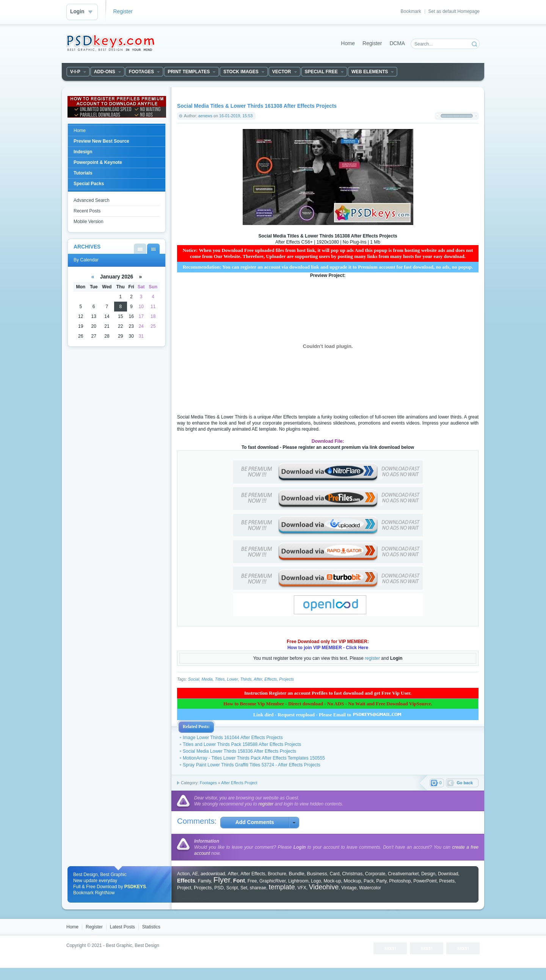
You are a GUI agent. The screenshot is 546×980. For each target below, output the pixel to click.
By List (140, 249)
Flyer (222, 880)
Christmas (352, 874)
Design (428, 874)
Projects (286, 679)
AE (195, 874)
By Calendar (153, 249)
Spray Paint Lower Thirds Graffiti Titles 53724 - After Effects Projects (252, 765)
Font (239, 881)
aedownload (213, 874)
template (282, 887)
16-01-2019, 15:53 (236, 116)
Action (183, 874)
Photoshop (400, 881)
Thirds (246, 679)
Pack (369, 881)
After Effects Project (239, 783)
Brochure (277, 874)
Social (194, 679)
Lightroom (298, 881)
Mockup (352, 881)
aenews (205, 116)
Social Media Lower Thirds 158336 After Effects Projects (239, 751)
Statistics (151, 927)
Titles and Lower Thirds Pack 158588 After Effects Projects (242, 744)
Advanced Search (92, 200)
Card (334, 874)
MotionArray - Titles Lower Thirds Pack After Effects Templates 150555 (254, 758)
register (372, 658)
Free (252, 881)
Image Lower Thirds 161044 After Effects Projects (233, 738)
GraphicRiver (272, 881)
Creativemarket (403, 874)
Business (317, 874)
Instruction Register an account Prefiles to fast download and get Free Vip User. (328, 693)
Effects (271, 679)
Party (381, 881)
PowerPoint (425, 881)
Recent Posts (87, 211)
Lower (233, 679)
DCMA (397, 43)
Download (448, 874)
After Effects (253, 874)
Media (207, 679)
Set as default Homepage (454, 11)
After (258, 679)
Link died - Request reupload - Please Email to (328, 715)
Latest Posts (122, 927)
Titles (220, 679)
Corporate (375, 874)
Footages (208, 783)
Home (348, 43)
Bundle (297, 874)
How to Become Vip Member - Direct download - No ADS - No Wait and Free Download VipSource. (328, 704)
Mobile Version (89, 222)
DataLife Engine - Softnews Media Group (110, 43)
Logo (316, 881)
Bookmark (411, 11)
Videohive (324, 887)
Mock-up (332, 881)
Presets (447, 881)
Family (204, 881)
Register (123, 12)
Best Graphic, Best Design (133, 945)
